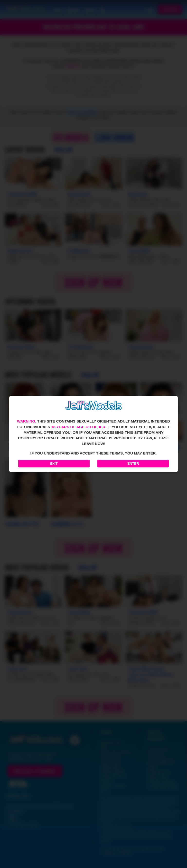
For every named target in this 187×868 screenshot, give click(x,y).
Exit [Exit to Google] (54, 464)
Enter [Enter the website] (133, 464)
